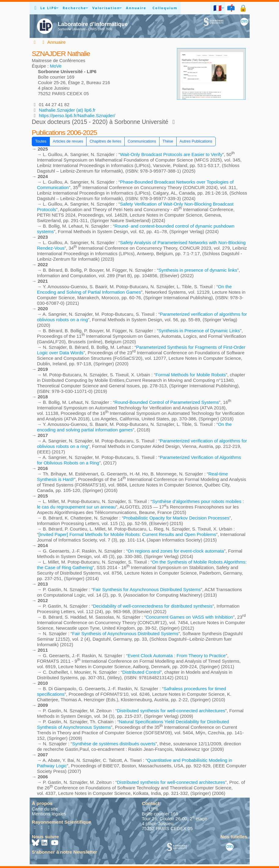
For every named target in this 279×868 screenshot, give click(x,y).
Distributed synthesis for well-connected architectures (171, 711)
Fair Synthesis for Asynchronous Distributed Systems (147, 589)
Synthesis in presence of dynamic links (198, 270)
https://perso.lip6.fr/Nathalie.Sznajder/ (77, 115)
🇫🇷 (218, 8)
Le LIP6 (48, 8)
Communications (142, 141)
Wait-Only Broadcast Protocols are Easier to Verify (171, 154)
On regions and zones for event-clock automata (176, 551)
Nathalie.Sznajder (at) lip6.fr (67, 110)
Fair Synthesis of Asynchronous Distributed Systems (125, 633)
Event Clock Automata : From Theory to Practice (177, 656)
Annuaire (136, 8)
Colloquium (165, 8)
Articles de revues (68, 141)
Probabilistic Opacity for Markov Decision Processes (176, 518)
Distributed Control (141, 672)
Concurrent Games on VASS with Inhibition (189, 617)
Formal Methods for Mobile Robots (191, 375)
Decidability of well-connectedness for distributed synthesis (153, 606)
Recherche (74, 8)
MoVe (56, 66)
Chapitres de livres (105, 141)
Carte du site (45, 809)
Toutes (41, 141)
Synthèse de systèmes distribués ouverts (114, 744)
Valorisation (106, 8)
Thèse (168, 141)
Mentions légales (49, 814)
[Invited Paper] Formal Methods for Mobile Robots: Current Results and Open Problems (127, 534)
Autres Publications (196, 141)
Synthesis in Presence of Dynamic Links (199, 331)
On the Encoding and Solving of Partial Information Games (134, 289)
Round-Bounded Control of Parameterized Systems (167, 402)
